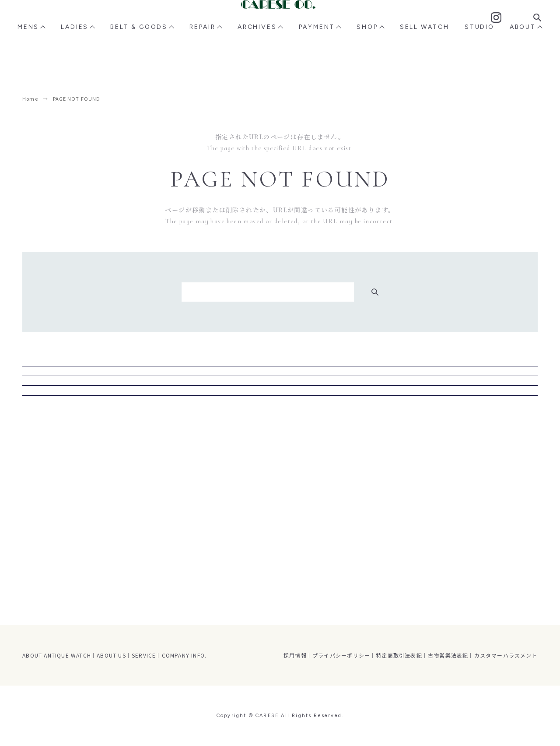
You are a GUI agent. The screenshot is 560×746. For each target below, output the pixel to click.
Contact (506, 26)
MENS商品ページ (280, 371)
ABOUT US (111, 655)
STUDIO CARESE (280, 440)
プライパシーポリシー (341, 655)
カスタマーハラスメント (506, 655)
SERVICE (144, 655)
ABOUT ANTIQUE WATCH (57, 655)
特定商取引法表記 (399, 655)
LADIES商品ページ (280, 406)
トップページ (280, 475)
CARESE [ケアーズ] (280, 25)
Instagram (486, 25)
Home (30, 99)
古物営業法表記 (448, 655)
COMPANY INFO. (184, 655)
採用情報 (295, 655)
